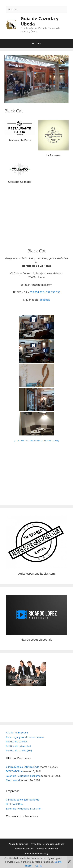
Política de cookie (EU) (19, 750)
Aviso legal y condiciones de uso (25, 737)
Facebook (44, 300)
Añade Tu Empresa (17, 732)
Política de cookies (17, 741)
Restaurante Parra (20, 140)
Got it (38, 866)
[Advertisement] (36, 217)
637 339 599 (53, 292)
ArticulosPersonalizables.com (37, 574)
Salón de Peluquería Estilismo (23, 776)
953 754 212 (37, 292)
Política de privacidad (18, 746)
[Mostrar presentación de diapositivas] (36, 441)
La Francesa (53, 155)
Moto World (13, 780)
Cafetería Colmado (20, 182)
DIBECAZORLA (14, 771)
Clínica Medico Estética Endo (23, 767)
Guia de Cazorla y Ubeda (40, 21)
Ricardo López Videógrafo (36, 640)
